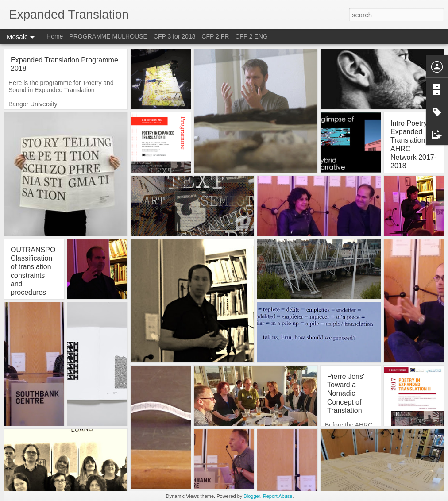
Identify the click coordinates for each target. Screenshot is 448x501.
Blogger (252, 496)
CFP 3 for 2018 (175, 36)
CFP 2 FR (215, 36)
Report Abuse (278, 496)
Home (55, 36)
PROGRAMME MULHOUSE (108, 36)
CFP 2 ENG (251, 36)
